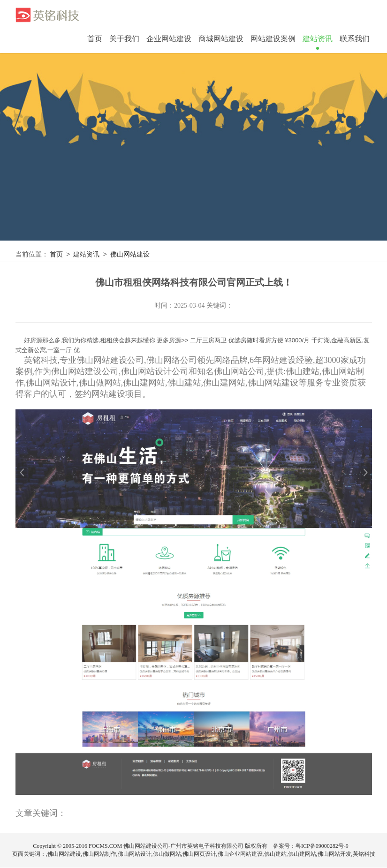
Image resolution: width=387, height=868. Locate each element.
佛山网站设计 (135, 854)
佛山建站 (275, 854)
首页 (95, 39)
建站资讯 (88, 255)
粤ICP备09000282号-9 (322, 846)
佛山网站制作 (99, 854)
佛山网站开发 (334, 854)
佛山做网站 (167, 854)
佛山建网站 (302, 854)
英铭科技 (364, 854)
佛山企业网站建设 (240, 854)
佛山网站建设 (132, 255)
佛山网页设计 (199, 854)
